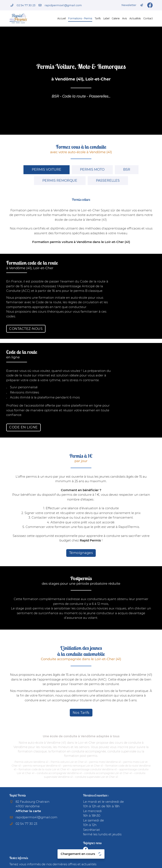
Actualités (135, 18)
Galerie (116, 18)
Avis (125, 18)
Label (106, 18)
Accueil (62, 18)
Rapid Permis (91, 540)
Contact (148, 18)
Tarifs (98, 18)
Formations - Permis (80, 18)
